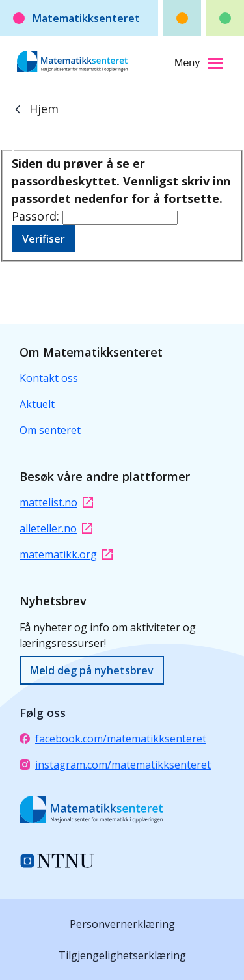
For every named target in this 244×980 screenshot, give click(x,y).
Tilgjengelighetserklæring (122, 955)
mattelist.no (56, 502)
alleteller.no (56, 528)
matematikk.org (66, 554)
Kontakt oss (49, 378)
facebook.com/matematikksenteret (113, 739)
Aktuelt (37, 404)
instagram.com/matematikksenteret (115, 765)
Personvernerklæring (122, 924)
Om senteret (50, 430)
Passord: (37, 216)
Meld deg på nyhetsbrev (92, 670)
